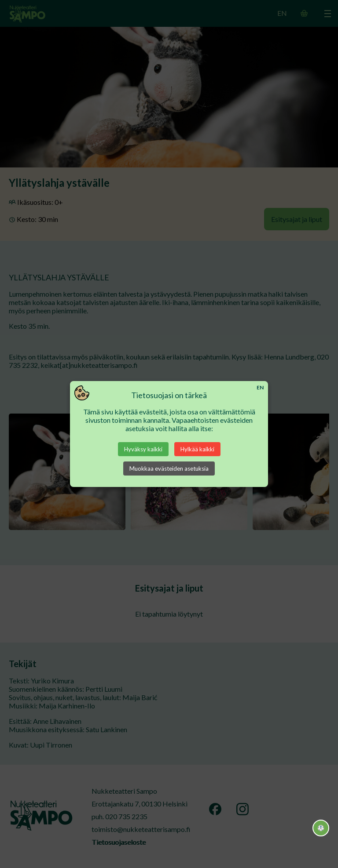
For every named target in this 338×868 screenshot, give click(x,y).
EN (260, 387)
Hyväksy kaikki (143, 449)
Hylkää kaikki (197, 449)
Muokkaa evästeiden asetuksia (169, 469)
